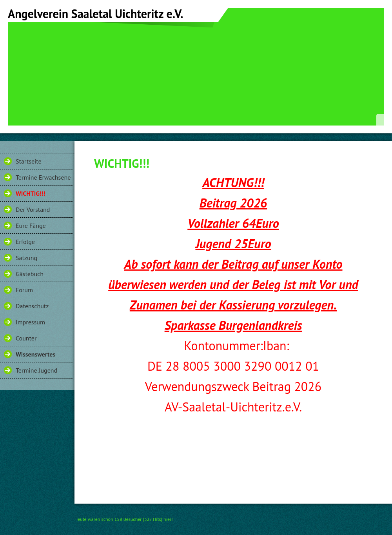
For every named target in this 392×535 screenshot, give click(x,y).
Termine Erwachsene (43, 177)
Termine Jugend (36, 370)
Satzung (26, 258)
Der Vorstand (33, 209)
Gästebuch (30, 274)
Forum (24, 290)
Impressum (30, 322)
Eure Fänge (31, 226)
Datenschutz (32, 306)
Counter (26, 338)
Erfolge (25, 242)
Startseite (29, 161)
